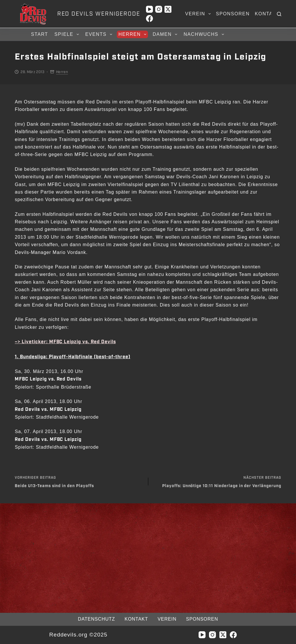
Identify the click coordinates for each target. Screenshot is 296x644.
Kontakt (267, 14)
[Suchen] (279, 14)
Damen (166, 34)
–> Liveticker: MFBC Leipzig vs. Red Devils (65, 342)
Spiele (67, 34)
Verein (199, 14)
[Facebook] (149, 18)
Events (100, 34)
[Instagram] (159, 9)
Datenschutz (97, 619)
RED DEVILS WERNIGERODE (99, 14)
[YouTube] (149, 9)
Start (39, 34)
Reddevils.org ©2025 (78, 635)
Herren (133, 34)
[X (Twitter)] (168, 9)
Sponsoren (233, 14)
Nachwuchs (205, 34)
